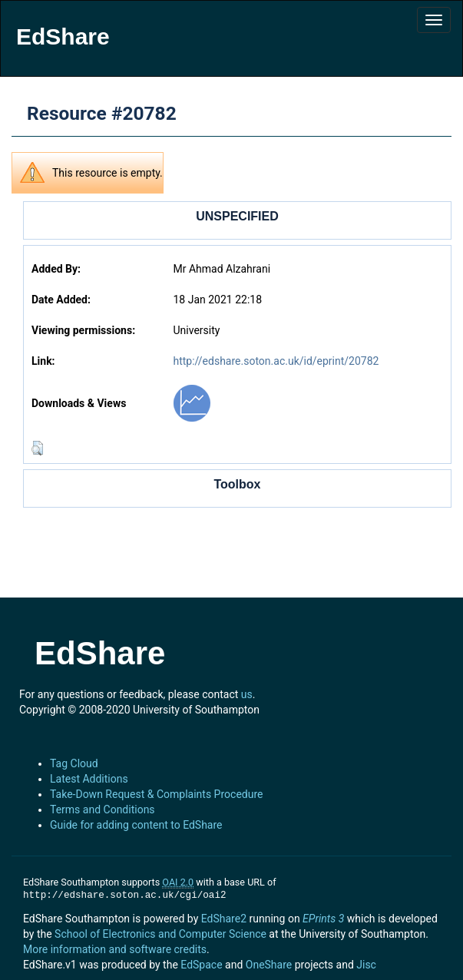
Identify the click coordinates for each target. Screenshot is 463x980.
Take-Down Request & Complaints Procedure (156, 794)
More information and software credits (115, 949)
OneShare (269, 965)
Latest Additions (89, 779)
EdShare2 (224, 919)
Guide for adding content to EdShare (136, 825)
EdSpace (201, 965)
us (247, 694)
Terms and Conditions (103, 809)
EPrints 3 (323, 919)
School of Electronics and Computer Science (160, 934)
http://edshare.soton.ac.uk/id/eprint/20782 (276, 361)
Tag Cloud (74, 763)
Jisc (366, 965)
